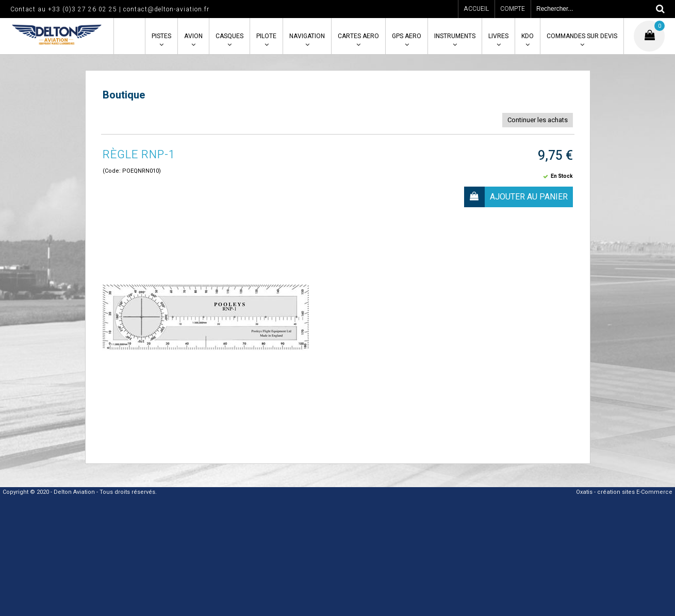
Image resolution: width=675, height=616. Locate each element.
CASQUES (229, 36)
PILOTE (266, 36)
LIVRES (498, 36)
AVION (193, 36)
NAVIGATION (307, 36)
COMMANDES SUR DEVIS (582, 36)
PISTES (161, 36)
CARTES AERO (358, 36)
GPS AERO (407, 36)
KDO (528, 36)
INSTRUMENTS (455, 36)
